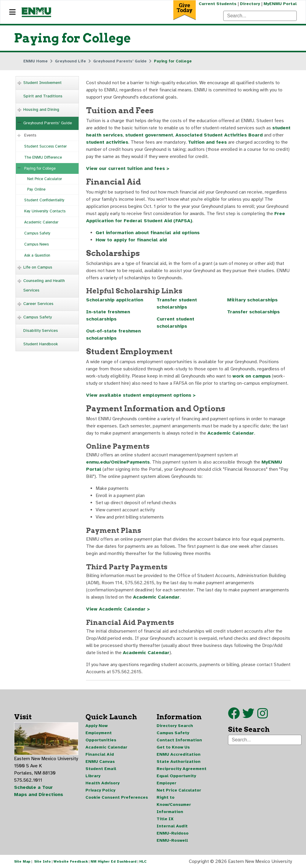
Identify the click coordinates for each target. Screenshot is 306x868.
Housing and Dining (41, 109)
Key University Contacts (45, 211)
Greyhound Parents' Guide (48, 123)
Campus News (36, 244)
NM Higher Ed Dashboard (114, 861)
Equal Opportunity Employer (176, 779)
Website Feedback (71, 861)
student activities (107, 142)
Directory (250, 4)
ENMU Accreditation (179, 754)
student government (149, 135)
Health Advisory (102, 783)
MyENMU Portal (280, 4)
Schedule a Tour (33, 787)
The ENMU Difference (43, 157)
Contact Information (179, 740)
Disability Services (41, 331)
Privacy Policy (100, 790)
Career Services (38, 304)
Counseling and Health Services (44, 285)
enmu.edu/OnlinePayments (118, 462)
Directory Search (175, 726)
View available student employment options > (141, 395)
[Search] (260, 16)
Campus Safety (37, 233)
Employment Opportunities (101, 736)
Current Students (218, 4)
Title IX (165, 819)
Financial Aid (100, 754)
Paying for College (40, 168)
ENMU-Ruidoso (173, 833)
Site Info (42, 861)
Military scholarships (252, 300)
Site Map (22, 861)
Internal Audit (172, 826)
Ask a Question (37, 255)
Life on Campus (38, 267)
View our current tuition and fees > (128, 168)
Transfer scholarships (253, 312)
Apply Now (97, 726)
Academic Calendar (41, 222)
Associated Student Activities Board (219, 135)
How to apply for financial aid (131, 240)
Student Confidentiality (44, 200)
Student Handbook (41, 344)
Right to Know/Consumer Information (174, 805)
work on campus (252, 376)
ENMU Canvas (100, 762)
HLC (143, 861)
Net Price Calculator (45, 179)
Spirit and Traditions (43, 96)
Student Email (101, 769)
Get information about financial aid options (148, 233)
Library (93, 776)
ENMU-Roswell (172, 840)
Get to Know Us (173, 747)
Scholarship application (115, 300)
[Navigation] (12, 12)
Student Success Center (45, 146)
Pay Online (36, 189)
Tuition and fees (207, 142)
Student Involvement (42, 83)
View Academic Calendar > (118, 609)
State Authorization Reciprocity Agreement (182, 765)
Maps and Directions (39, 795)
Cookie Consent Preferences (117, 797)
